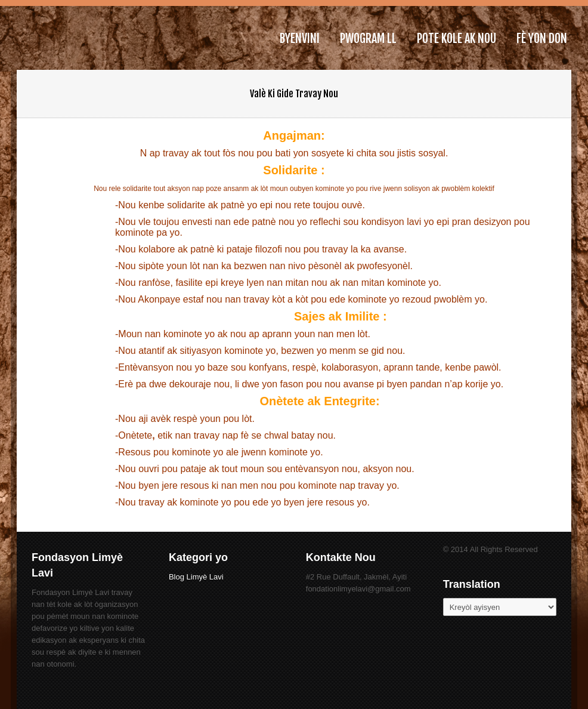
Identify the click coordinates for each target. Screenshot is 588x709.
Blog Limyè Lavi (196, 577)
